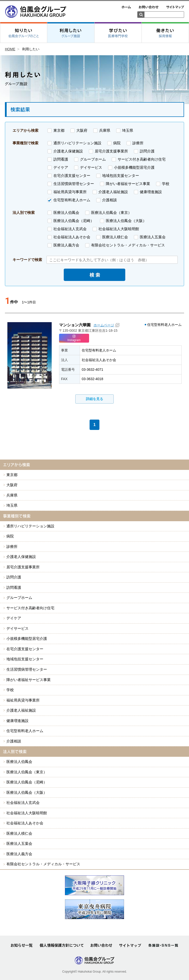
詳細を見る (94, 399)
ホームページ (104, 325)
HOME (10, 49)
